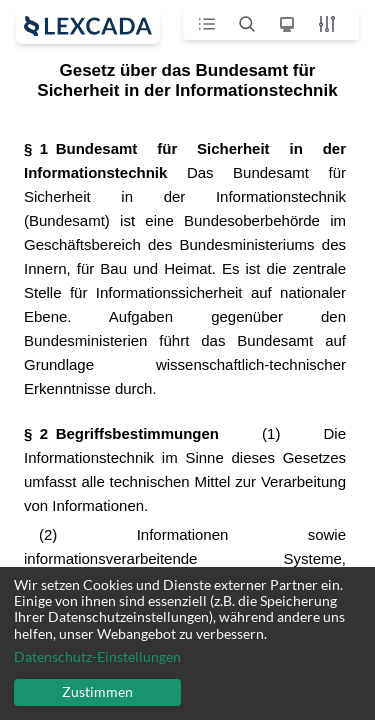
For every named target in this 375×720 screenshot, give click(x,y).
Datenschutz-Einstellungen (97, 657)
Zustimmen (97, 691)
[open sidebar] (88, 26)
